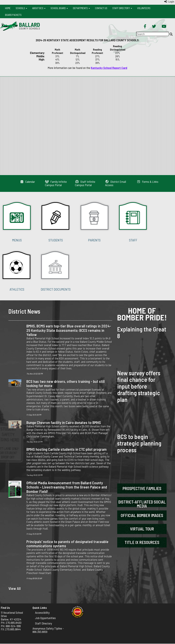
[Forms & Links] (148, 182)
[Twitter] (154, 27)
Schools (21, 8)
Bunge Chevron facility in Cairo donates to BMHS (64, 422)
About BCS (39, 8)
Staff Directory (122, 8)
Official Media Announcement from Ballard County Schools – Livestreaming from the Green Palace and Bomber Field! (67, 487)
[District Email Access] (116, 183)
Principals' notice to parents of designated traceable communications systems (67, 544)
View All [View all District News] (15, 588)
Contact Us (101, 8)
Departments (81, 8)
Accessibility (42, 612)
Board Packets (13, 15)
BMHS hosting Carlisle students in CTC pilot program (67, 449)
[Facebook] (145, 27)
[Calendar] (28, 182)
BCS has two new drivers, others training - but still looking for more (66, 383)
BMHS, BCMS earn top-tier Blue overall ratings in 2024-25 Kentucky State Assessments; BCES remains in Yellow (69, 330)
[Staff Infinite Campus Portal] (85, 183)
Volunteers (144, 8)
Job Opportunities (45, 618)
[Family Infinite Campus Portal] (56, 183)
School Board (59, 8)
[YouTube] (164, 27)
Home (8, 8)
